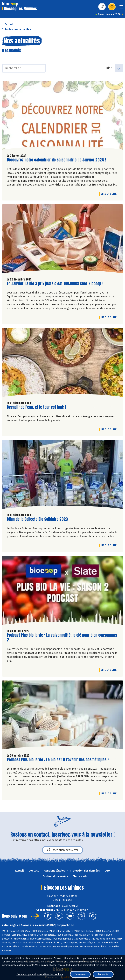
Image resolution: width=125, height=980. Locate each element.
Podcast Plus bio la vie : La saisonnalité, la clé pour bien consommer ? (62, 638)
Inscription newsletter (62, 850)
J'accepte (103, 974)
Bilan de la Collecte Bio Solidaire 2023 (37, 519)
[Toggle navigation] (121, 8)
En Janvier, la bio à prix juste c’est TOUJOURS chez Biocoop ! (55, 284)
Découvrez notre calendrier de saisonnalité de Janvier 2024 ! (56, 160)
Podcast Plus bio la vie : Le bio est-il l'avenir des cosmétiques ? (58, 760)
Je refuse (80, 974)
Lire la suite (110, 194)
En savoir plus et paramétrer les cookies (40, 974)
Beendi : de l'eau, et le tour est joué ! (36, 407)
